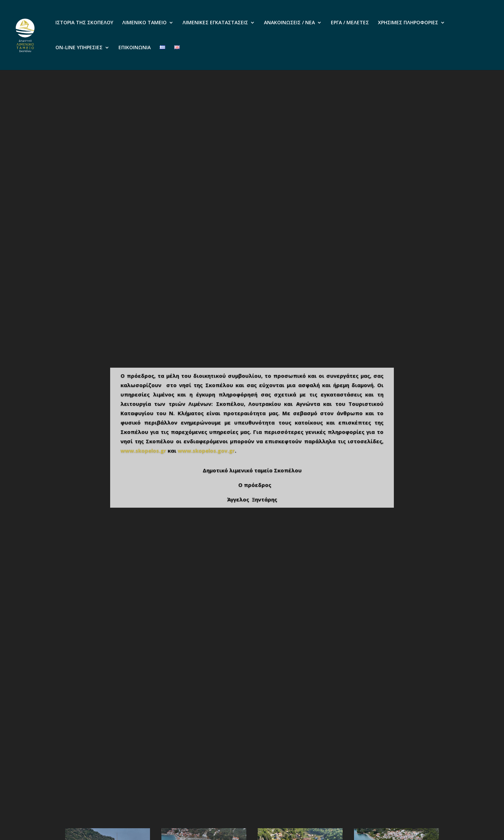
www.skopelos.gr (143, 450)
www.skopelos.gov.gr (206, 450)
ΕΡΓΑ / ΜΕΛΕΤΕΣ (350, 23)
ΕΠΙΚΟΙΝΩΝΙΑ (135, 48)
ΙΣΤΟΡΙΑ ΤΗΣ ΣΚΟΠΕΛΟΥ (84, 23)
